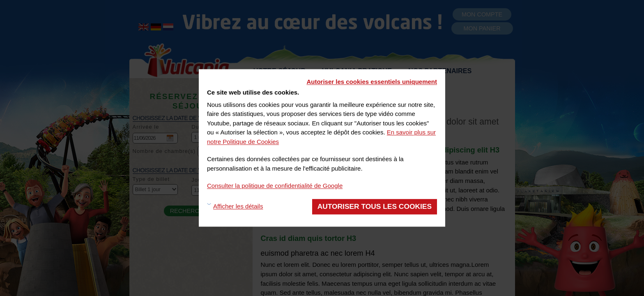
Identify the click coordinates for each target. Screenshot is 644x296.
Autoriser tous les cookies (375, 206)
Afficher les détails (238, 207)
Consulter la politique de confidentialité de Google (275, 186)
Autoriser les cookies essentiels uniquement (372, 82)
